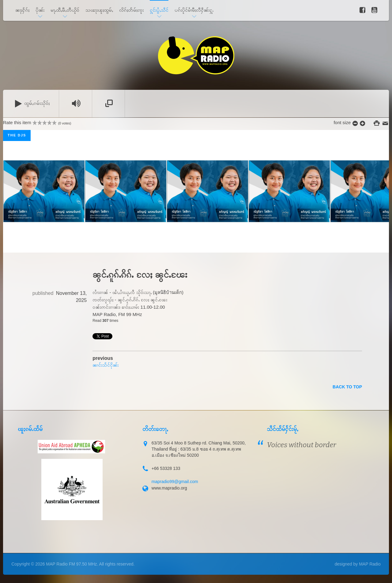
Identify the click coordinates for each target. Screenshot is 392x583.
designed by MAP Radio (358, 564)
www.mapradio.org (169, 488)
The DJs (17, 135)
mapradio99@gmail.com (175, 482)
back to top (347, 387)
